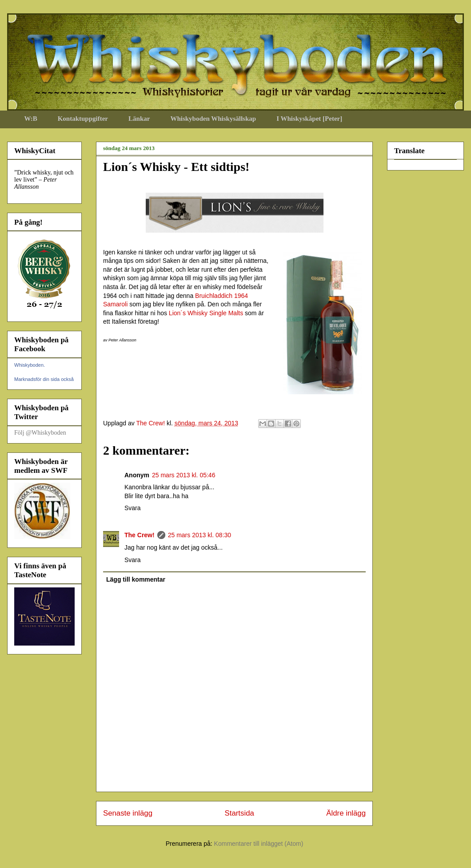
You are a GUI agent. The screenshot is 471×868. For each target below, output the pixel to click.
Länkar (139, 119)
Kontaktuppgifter (83, 119)
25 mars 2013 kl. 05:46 (184, 475)
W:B (31, 119)
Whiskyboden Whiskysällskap (213, 119)
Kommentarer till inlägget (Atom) (259, 844)
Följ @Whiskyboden (40, 433)
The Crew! (140, 535)
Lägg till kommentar (136, 579)
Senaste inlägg (128, 813)
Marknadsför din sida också (44, 379)
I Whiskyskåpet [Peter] (309, 119)
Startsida (239, 813)
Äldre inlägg (346, 813)
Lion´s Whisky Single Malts (206, 313)
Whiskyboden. (30, 365)
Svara (133, 508)
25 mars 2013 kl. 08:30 (200, 535)
